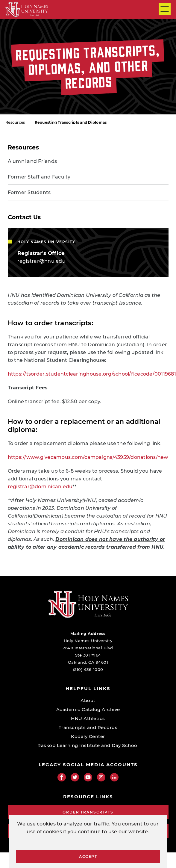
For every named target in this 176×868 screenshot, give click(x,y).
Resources (15, 122)
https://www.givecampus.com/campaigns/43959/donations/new (88, 457)
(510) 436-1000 (88, 669)
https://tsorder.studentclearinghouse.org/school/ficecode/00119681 (92, 374)
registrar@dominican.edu (40, 487)
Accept (88, 856)
